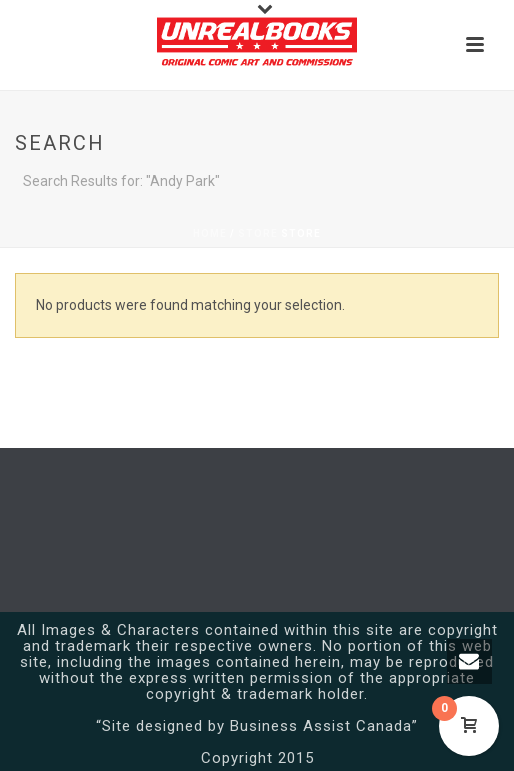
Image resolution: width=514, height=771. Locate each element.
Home (210, 233)
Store (258, 233)
